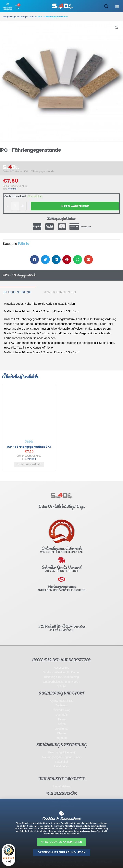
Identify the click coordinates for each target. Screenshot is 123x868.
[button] (62, 842)
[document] (61, 434)
